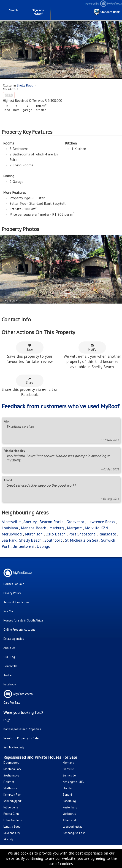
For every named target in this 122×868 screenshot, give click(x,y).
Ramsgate (107, 534)
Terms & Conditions (16, 602)
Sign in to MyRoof (38, 12)
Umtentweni (23, 546)
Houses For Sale (14, 584)
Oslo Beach (56, 534)
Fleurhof (9, 782)
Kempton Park (12, 795)
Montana (68, 763)
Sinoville (68, 769)
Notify (92, 348)
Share (30, 381)
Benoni (67, 795)
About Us (9, 648)
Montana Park (12, 769)
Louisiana (10, 528)
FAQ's (7, 720)
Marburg (57, 528)
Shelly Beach (26, 85)
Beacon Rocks (51, 522)
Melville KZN (96, 528)
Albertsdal (69, 820)
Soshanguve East (74, 833)
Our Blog (9, 657)
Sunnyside (69, 775)
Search (13, 10)
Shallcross (10, 788)
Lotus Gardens (13, 820)
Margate (74, 528)
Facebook (10, 684)
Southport (53, 540)
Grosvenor (75, 522)
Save (30, 348)
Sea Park (9, 540)
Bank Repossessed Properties (22, 729)
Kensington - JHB (73, 782)
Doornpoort (11, 763)
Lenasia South (12, 827)
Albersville (11, 522)
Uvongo (43, 546)
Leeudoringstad (73, 827)
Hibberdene (11, 807)
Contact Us (10, 666)
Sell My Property (14, 747)
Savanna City (12, 833)
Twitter (8, 675)
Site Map (9, 611)
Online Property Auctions (19, 630)
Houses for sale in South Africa (23, 620)
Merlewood (12, 534)
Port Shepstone (82, 534)
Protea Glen (11, 814)
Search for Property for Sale (21, 738)
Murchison (34, 534)
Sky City (8, 839)
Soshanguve (11, 775)
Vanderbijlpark (12, 801)
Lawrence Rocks (101, 522)
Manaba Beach (34, 528)
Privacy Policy (12, 593)
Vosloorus (69, 814)
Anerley (30, 522)
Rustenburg (70, 807)
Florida (67, 788)
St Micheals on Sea (82, 540)
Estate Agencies (14, 639)
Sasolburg (69, 801)
